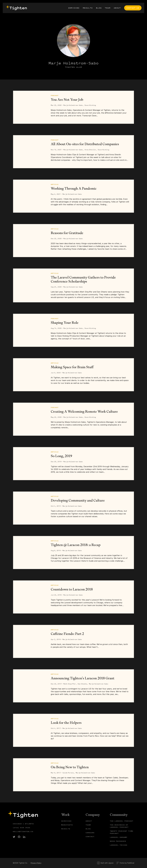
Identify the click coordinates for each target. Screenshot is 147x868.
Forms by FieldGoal (125, 863)
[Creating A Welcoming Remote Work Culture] (30, 419)
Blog (99, 8)
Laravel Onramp (119, 837)
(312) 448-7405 (22, 828)
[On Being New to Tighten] (30, 775)
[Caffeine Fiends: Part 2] (30, 641)
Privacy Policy (36, 863)
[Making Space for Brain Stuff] (30, 375)
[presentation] (16, 8)
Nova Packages (118, 841)
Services (74, 8)
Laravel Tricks (119, 845)
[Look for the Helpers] (30, 730)
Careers (90, 833)
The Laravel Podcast (122, 821)
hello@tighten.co (23, 832)
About (117, 8)
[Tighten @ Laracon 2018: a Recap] (30, 553)
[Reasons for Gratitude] (30, 241)
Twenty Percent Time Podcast (122, 832)
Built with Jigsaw (105, 863)
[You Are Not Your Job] (30, 107)
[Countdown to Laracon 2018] (30, 597)
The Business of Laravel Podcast (119, 826)
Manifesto (67, 825)
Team (108, 8)
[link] (14, 837)
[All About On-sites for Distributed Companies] (30, 152)
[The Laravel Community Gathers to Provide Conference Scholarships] (30, 285)
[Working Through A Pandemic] (30, 196)
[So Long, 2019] (30, 464)
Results (88, 8)
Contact (90, 837)
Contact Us (133, 8)
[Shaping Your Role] (30, 330)
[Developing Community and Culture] (30, 508)
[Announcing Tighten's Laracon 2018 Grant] (30, 686)
